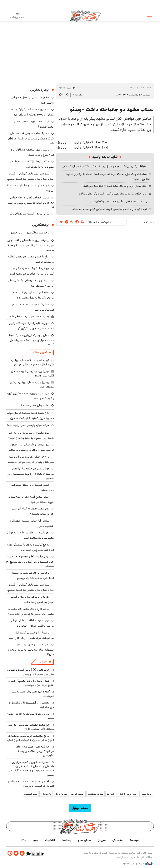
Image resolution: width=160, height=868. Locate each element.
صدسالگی (118, 840)
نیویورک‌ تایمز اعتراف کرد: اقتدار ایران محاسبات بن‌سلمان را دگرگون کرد (31, 326)
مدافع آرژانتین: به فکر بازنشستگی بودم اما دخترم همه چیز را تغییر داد (30, 547)
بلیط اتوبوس (31, 794)
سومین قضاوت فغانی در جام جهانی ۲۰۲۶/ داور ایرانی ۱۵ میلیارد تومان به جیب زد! (31, 202)
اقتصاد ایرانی (78, 794)
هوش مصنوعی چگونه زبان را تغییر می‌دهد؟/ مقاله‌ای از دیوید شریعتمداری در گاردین (31, 473)
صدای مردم (85, 840)
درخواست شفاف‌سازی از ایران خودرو (30, 233)
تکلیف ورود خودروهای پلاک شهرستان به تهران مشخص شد (31, 283)
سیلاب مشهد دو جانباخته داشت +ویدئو (112, 110)
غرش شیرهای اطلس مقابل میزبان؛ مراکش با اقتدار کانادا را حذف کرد (32, 623)
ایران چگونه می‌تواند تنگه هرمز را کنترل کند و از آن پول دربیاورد (113, 194)
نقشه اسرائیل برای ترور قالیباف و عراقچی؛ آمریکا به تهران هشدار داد (33, 295)
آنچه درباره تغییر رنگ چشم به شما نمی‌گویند (33, 694)
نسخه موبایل (80, 808)
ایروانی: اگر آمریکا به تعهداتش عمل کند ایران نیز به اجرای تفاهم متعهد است (32, 271)
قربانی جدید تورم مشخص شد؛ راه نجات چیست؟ (33, 124)
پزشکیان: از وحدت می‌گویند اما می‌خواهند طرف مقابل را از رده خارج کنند (31, 635)
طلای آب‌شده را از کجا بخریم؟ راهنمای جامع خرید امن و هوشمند (31, 683)
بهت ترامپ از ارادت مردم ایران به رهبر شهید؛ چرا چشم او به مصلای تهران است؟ (31, 435)
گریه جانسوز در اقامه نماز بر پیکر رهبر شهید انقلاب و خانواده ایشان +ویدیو (31, 363)
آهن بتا (110, 794)
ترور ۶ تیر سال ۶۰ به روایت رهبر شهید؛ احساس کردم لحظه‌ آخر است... (109, 209)
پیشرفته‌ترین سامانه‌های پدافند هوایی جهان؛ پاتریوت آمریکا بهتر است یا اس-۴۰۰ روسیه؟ (30, 245)
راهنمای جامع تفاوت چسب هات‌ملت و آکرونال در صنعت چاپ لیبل (31, 784)
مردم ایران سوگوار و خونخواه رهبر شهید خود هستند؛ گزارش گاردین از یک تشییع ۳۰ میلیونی (30, 561)
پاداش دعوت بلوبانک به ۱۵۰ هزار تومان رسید (30, 716)
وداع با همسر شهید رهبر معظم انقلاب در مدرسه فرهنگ (31, 259)
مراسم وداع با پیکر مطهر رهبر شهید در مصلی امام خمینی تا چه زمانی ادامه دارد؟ (31, 611)
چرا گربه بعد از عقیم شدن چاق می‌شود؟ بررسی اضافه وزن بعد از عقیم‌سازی (35, 751)
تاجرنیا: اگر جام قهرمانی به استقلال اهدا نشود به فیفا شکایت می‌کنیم (32, 575)
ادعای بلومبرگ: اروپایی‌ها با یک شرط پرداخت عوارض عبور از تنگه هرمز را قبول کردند (31, 340)
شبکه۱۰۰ (135, 840)
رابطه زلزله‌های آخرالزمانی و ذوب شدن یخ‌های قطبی (118, 201)
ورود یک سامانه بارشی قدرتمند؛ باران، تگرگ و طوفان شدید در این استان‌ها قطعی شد (30, 138)
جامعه (133, 88)
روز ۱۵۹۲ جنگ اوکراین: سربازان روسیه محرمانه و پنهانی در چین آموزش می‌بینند (31, 459)
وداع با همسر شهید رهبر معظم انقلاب (28, 316)
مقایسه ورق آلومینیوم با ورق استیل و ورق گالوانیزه (31, 705)
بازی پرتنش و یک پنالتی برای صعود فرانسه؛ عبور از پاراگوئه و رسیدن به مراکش (31, 447)
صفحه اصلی (145, 88)
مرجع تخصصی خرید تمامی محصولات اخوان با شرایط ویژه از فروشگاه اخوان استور (30, 738)
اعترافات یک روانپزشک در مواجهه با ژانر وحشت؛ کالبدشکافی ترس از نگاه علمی (104, 166)
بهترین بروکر (61, 794)
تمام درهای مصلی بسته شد (34, 405)
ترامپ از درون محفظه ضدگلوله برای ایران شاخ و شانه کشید (32, 152)
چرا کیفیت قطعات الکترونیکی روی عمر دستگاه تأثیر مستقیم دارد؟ (31, 727)
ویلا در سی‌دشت (96, 794)
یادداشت (66, 840)
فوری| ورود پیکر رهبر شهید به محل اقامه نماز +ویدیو (32, 373)
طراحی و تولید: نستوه (138, 864)
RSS (23, 840)
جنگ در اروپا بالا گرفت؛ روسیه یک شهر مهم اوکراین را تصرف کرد (31, 164)
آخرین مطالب (39, 352)
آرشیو (36, 840)
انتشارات (50, 840)
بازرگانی (43, 662)
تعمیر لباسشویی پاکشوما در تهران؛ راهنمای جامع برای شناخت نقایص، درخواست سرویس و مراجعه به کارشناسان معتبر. (31, 768)
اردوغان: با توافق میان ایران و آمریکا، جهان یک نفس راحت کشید (32, 599)
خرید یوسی (146, 794)
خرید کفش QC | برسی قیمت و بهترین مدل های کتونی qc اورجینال (30, 672)
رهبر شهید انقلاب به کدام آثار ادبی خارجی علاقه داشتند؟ (33, 511)
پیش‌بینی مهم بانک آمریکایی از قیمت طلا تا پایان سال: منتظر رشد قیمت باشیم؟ (30, 176)
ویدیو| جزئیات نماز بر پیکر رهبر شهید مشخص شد (31, 384)
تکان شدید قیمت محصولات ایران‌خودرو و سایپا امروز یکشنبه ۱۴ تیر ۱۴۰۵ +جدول (30, 416)
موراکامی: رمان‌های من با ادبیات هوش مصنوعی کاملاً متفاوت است (31, 535)
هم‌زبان (102, 840)
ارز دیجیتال (46, 794)
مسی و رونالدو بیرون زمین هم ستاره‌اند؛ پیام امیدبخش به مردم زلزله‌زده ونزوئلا (31, 649)
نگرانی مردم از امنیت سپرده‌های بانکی (29, 214)
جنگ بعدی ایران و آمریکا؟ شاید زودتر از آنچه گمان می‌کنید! (115, 186)
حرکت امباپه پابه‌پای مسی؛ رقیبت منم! (28, 425)
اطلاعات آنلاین (85, 16)
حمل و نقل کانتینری (127, 794)
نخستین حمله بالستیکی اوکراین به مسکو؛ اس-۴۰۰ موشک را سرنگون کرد (32, 112)
